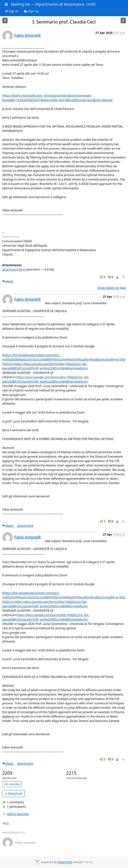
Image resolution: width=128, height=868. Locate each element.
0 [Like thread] (103, 277)
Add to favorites (16, 814)
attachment (25, 526)
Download (13, 794)
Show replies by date (111, 288)
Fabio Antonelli (28, 35)
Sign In (12, 11)
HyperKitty (65, 862)
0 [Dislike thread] (111, 277)
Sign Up (32, 11)
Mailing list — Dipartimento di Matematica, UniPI (53, 4)
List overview (12, 784)
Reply (8, 281)
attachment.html (14, 269)
